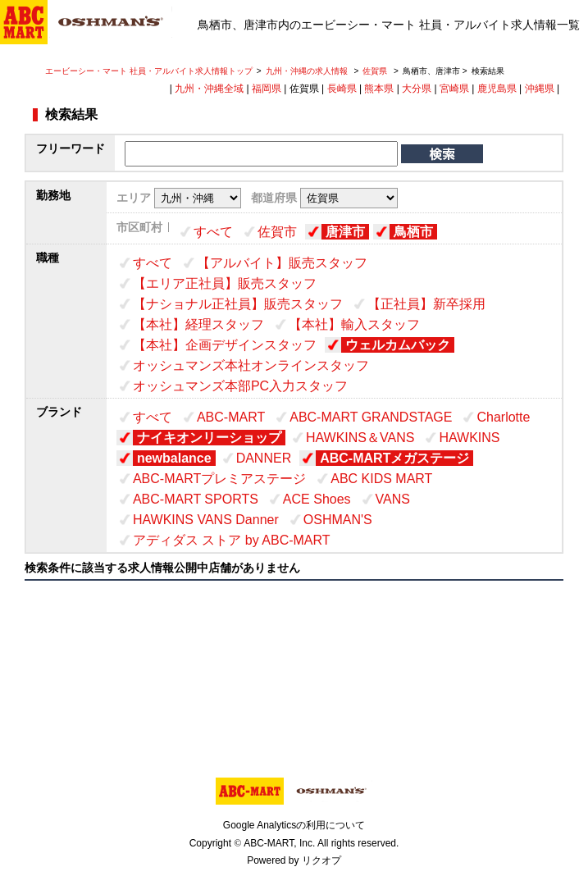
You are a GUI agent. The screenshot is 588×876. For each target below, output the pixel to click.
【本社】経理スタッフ (198, 324)
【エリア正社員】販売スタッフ (225, 283)
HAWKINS (469, 438)
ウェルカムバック (398, 345)
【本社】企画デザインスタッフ (225, 345)
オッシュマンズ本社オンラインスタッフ (251, 365)
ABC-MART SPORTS (196, 499)
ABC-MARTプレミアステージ (219, 479)
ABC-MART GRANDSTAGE (371, 417)
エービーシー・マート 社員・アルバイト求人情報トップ (149, 71)
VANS (393, 499)
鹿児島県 (497, 89)
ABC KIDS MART (381, 479)
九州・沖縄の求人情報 (308, 71)
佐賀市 (277, 232)
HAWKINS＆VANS (360, 438)
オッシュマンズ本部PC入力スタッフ (240, 386)
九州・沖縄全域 (209, 89)
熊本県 (379, 89)
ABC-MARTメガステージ (394, 458)
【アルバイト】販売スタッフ (282, 263)
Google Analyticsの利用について (294, 825)
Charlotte (503, 417)
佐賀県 (375, 71)
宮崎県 (454, 89)
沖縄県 (540, 89)
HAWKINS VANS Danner (206, 520)
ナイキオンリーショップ (209, 438)
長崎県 (342, 89)
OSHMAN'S (338, 520)
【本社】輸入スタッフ (354, 324)
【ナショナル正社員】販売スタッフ (238, 304)
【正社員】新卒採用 (426, 304)
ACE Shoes (317, 499)
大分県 (417, 89)
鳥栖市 (413, 232)
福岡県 (267, 89)
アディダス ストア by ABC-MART (232, 540)
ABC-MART (231, 417)
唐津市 (345, 232)
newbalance (174, 458)
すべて (213, 232)
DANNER (264, 458)
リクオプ (321, 860)
